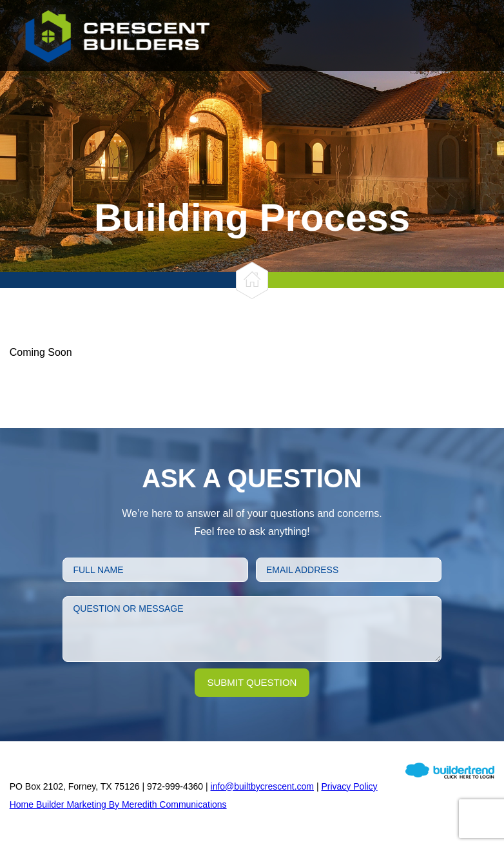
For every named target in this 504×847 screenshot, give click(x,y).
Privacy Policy (349, 786)
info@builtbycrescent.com (263, 786)
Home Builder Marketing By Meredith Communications (118, 804)
